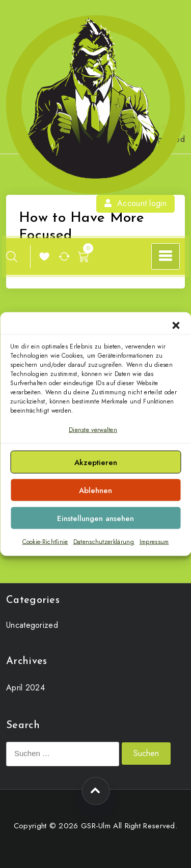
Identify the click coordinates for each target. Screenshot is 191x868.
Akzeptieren (96, 462)
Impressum (154, 542)
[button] (176, 325)
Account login (135, 203)
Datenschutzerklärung (104, 542)
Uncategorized (32, 625)
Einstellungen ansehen (95, 518)
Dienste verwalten (93, 430)
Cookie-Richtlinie (45, 542)
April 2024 (25, 688)
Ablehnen (95, 490)
